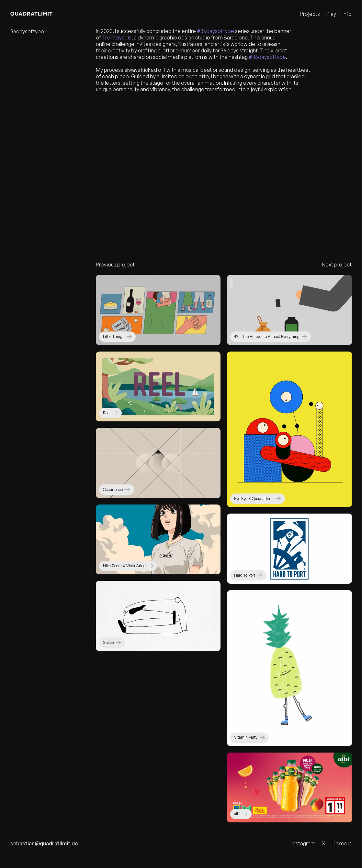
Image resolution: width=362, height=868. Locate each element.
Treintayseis (117, 40)
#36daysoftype (215, 34)
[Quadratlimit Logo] (38, 14)
